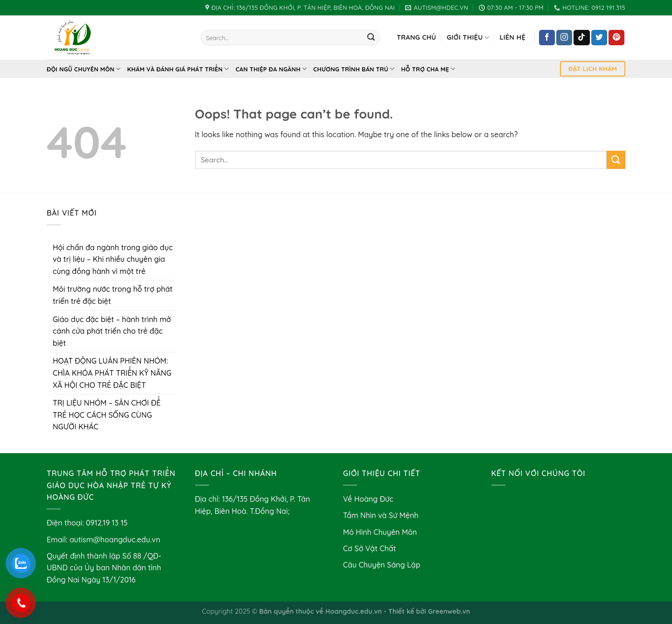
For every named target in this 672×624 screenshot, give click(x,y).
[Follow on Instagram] (564, 38)
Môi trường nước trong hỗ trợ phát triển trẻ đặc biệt (113, 295)
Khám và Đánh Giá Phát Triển (178, 69)
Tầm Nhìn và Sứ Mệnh (381, 515)
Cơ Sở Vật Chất (370, 548)
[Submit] (371, 38)
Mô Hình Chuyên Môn (380, 532)
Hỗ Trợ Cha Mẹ (428, 69)
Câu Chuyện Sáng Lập (381, 565)
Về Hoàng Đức (368, 499)
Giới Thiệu (468, 38)
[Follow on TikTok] (581, 38)
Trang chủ (416, 37)
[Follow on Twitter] (599, 38)
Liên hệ (512, 37)
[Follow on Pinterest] (616, 38)
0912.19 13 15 (107, 523)
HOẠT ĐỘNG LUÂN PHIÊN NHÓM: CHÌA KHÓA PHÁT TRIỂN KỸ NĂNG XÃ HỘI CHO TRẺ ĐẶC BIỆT (112, 373)
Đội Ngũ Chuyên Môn (84, 69)
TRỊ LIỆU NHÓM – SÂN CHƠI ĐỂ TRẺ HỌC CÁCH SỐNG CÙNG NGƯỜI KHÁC (107, 415)
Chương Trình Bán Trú (354, 69)
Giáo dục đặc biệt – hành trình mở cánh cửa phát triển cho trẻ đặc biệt (112, 331)
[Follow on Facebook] (547, 38)
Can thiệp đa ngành (271, 69)
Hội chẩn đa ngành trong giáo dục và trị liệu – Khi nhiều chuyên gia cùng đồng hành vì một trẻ (113, 259)
